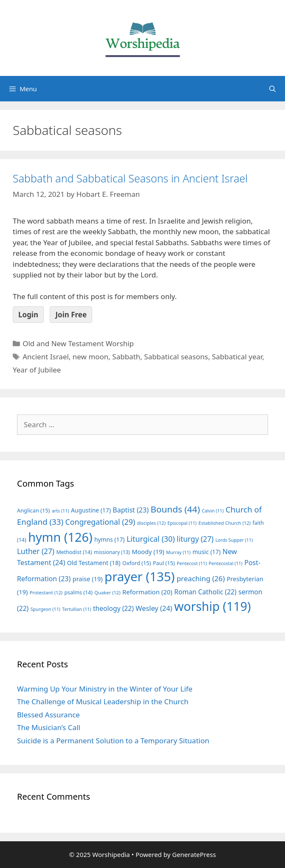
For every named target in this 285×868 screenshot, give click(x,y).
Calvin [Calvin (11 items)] (213, 511)
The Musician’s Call (49, 727)
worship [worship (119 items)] (213, 606)
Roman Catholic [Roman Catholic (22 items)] (205, 592)
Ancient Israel (46, 357)
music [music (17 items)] (206, 552)
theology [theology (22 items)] (113, 608)
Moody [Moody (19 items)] (148, 552)
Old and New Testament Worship (78, 343)
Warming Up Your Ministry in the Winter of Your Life (105, 689)
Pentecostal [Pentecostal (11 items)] (226, 563)
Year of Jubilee (37, 370)
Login (28, 315)
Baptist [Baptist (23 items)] (131, 510)
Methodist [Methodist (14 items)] (74, 552)
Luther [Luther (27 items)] (36, 551)
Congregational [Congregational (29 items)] (100, 522)
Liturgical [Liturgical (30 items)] (151, 539)
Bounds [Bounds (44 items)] (175, 509)
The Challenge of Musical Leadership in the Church (103, 701)
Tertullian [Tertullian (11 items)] (76, 609)
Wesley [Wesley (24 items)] (154, 608)
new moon (91, 357)
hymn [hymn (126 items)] (60, 537)
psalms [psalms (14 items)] (79, 592)
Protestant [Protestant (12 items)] (46, 592)
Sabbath (126, 357)
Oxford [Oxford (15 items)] (137, 563)
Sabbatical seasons (176, 357)
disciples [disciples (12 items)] (151, 523)
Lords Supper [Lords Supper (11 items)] (234, 540)
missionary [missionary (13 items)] (112, 552)
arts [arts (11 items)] (61, 511)
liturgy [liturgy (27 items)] (195, 539)
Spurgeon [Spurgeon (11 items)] (45, 609)
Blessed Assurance (48, 715)
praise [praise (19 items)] (88, 579)
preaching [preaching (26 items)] (201, 578)
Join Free (71, 315)
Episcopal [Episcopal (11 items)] (182, 523)
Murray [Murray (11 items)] (178, 552)
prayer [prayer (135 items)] (140, 577)
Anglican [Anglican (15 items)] (33, 510)
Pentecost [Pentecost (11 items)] (192, 563)
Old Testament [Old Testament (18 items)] (94, 563)
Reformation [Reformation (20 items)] (147, 592)
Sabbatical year (237, 357)
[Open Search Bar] (272, 89)
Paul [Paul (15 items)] (164, 563)
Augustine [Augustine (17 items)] (91, 510)
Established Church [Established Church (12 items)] (224, 523)
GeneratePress (194, 854)
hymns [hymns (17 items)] (110, 539)
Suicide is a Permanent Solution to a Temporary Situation (113, 741)
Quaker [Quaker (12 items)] (107, 592)
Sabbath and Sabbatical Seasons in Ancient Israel (130, 178)
